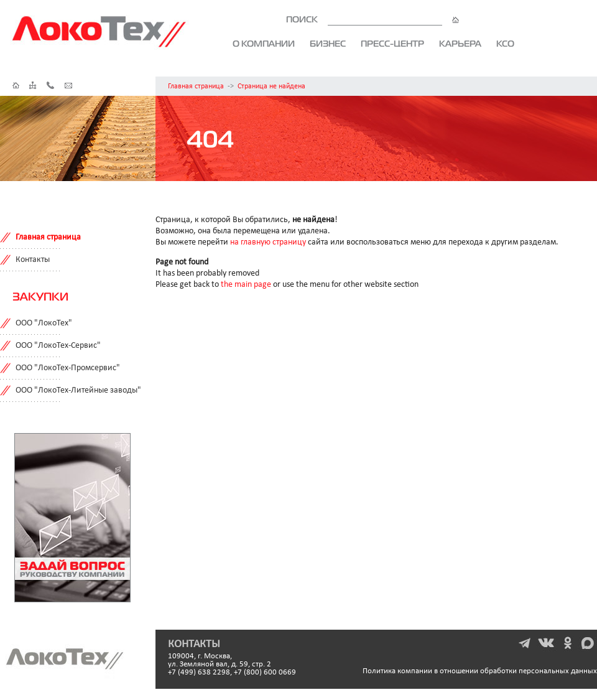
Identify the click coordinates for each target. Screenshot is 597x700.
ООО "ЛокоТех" (44, 323)
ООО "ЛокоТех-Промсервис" (68, 368)
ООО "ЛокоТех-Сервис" (58, 346)
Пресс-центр (392, 44)
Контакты (33, 260)
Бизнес (328, 44)
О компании (264, 44)
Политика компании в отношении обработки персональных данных (480, 671)
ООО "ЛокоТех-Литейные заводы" (78, 390)
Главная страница (196, 86)
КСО (505, 44)
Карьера (460, 44)
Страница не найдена (271, 86)
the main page (246, 285)
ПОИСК (373, 19)
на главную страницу (268, 242)
